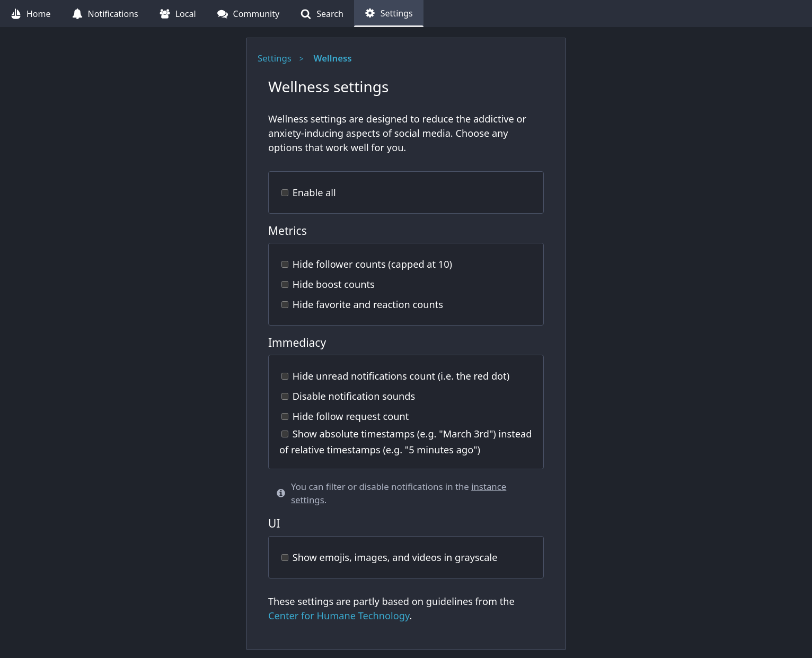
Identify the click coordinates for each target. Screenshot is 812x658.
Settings (275, 58)
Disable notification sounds (348, 396)
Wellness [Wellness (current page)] (333, 58)
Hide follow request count (345, 416)
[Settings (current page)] (389, 14)
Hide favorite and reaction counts (362, 304)
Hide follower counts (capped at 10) (367, 264)
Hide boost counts (328, 284)
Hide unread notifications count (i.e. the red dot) (395, 376)
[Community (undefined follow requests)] (249, 14)
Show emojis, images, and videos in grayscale (390, 557)
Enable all (309, 192)
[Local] (178, 14)
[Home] (31, 14)
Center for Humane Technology (339, 616)
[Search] (322, 14)
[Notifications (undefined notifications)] (105, 14)
